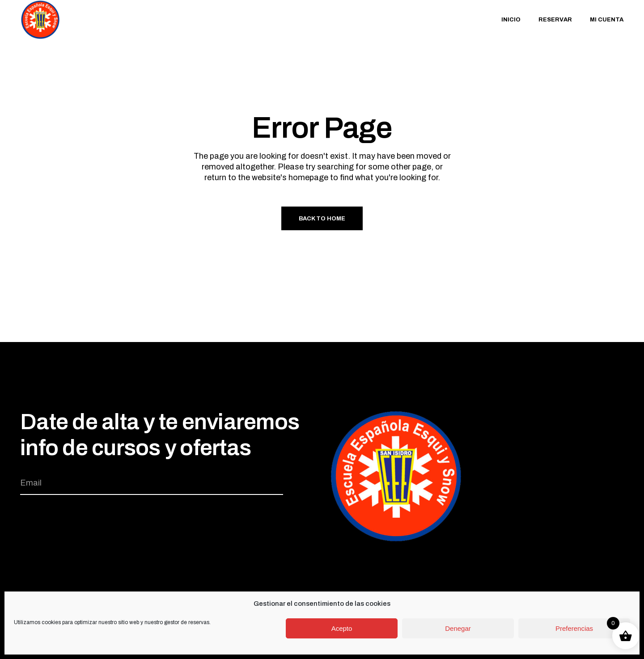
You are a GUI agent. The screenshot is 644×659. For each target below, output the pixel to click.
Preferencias (574, 628)
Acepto (342, 628)
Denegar (458, 628)
